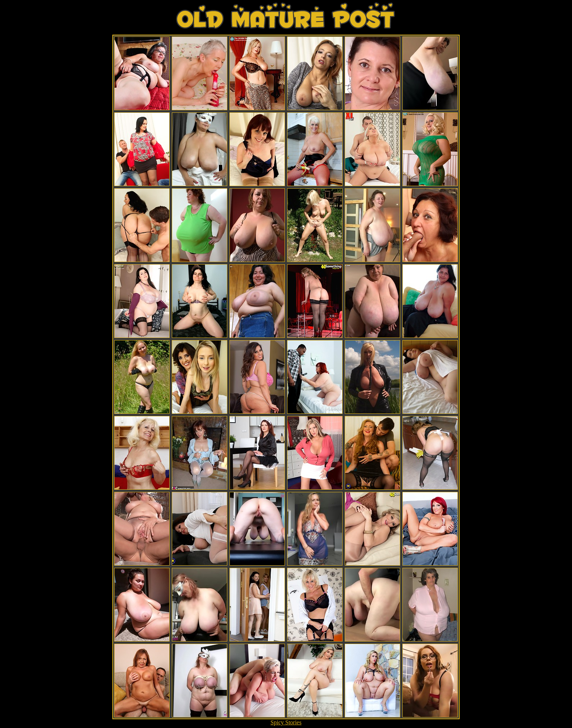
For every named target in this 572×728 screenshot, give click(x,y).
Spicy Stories (286, 722)
